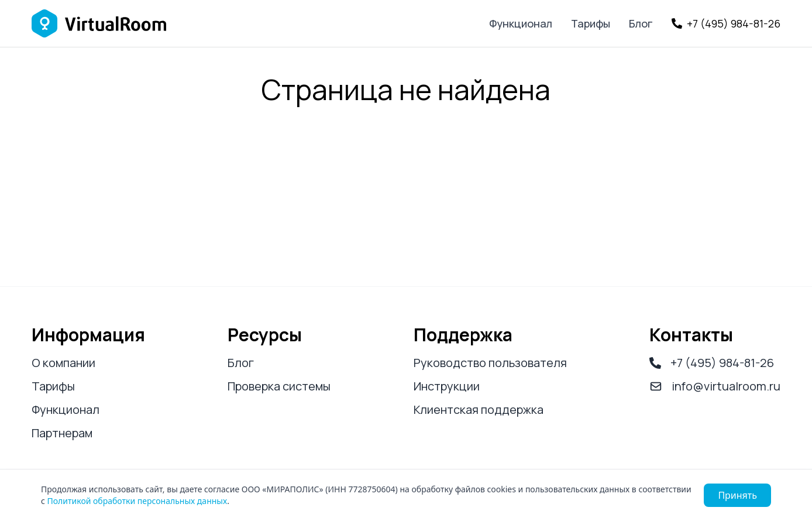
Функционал (521, 23)
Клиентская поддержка (479, 409)
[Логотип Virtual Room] (99, 23)
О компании (63, 363)
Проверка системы (279, 386)
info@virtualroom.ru (715, 386)
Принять (737, 495)
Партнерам (62, 433)
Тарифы (591, 23)
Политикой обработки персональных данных (137, 501)
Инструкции (447, 386)
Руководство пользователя (490, 363)
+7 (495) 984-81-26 (712, 363)
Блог (641, 23)
